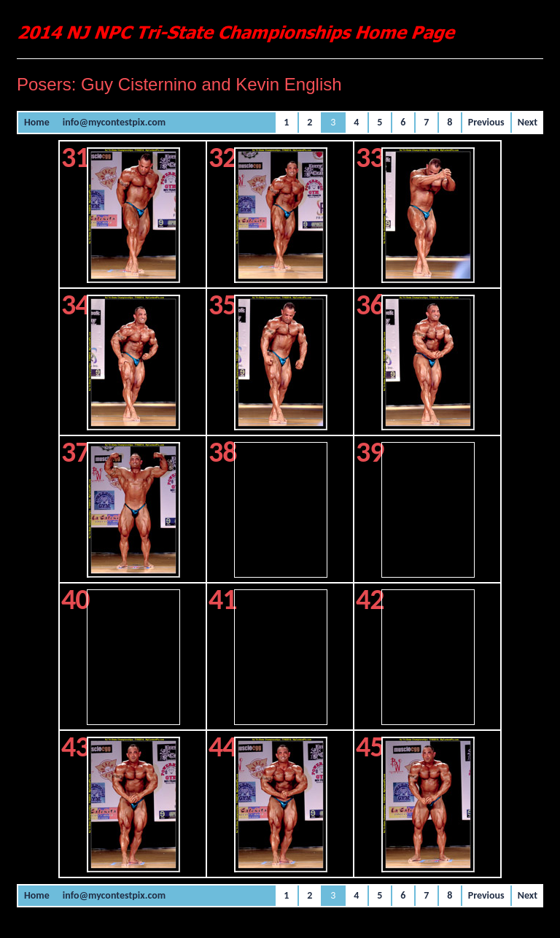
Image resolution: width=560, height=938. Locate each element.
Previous (486, 122)
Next (528, 122)
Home (37, 122)
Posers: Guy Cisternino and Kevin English (179, 84)
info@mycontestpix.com (114, 122)
